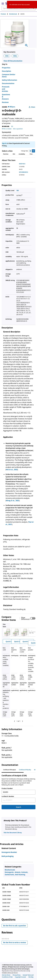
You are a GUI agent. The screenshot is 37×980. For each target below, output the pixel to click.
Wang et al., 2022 (13, 501)
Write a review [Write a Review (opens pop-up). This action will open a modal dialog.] (7, 129)
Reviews (5, 102)
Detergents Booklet (9, 852)
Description (7, 71)
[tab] (5, 14)
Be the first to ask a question (15, 926)
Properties (6, 68)
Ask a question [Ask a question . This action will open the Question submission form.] (18, 129)
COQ (15, 56)
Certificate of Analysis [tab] (9, 770)
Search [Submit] (18, 807)
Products (3, 14)
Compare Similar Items (9, 76)
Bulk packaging (8, 856)
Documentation (8, 83)
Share (32, 107)
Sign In (4, 143)
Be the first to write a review (15, 943)
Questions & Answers (6, 97)
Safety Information (9, 80)
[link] (6, 975)
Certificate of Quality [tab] (25, 770)
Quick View (10, 641)
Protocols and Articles (6, 89)
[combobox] (18, 792)
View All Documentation (13, 61)
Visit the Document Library (13, 833)
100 (18, 190)
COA (7, 56)
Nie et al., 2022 (12, 470)
